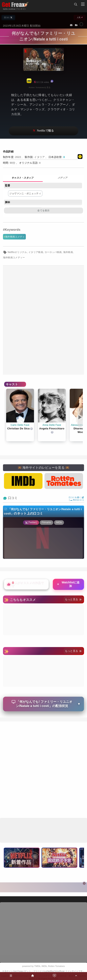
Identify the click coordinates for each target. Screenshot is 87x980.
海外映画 (68, 252)
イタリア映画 (36, 252)
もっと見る (73, 599)
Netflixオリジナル (17, 252)
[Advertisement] (43, 320)
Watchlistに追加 (68, 584)
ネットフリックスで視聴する (43, 131)
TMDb (37, 966)
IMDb (44, 966)
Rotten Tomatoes (56, 966)
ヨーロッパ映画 (53, 252)
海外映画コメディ (15, 237)
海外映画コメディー (14, 258)
